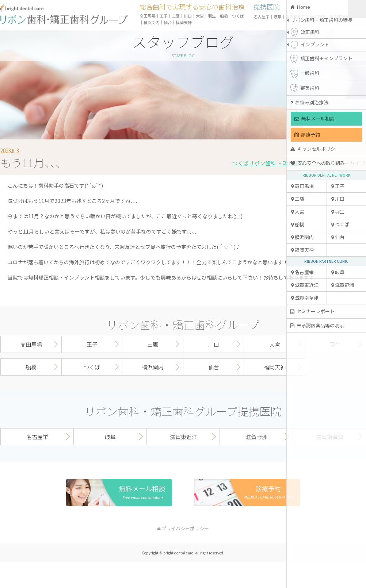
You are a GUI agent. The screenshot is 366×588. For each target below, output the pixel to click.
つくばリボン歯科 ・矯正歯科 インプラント (285, 163)
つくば (340, 224)
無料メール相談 (314, 118)
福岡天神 (302, 250)
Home (300, 7)
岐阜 (338, 272)
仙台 (338, 237)
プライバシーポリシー (183, 528)
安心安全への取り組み (318, 163)
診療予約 (307, 134)
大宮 (298, 212)
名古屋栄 (302, 272)
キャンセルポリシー (315, 149)
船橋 (298, 224)
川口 (338, 199)
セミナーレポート (312, 311)
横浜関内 (302, 237)
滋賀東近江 (305, 285)
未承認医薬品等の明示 (317, 325)
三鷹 (298, 199)
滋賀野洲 (343, 285)
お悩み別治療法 (309, 102)
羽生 (338, 212)
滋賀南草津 (305, 298)
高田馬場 (302, 186)
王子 (338, 186)
